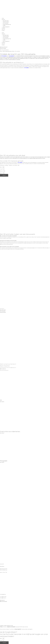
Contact (3, 31)
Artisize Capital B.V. (18, 629)
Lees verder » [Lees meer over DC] (2, 402)
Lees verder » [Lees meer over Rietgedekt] (2, 462)
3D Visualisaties (6, 23)
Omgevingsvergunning (7, 24)
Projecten (4, 28)
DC (1, 400)
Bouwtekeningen (6, 21)
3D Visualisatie (4, 56)
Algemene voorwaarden (11, 627)
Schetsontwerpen (6, 22)
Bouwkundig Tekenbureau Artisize (9, 51)
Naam (1, 167)
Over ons (3, 29)
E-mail (1, 169)
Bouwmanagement (6, 27)
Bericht (1, 173)
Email (1, 640)
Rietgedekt (4, 461)
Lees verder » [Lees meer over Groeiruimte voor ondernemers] (2, 433)
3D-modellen (27, 68)
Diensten (3, 20)
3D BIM (4, 26)
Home (3, 18)
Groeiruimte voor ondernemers (10, 432)
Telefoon (1, 171)
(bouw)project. (12, 56)
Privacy (1, 627)
